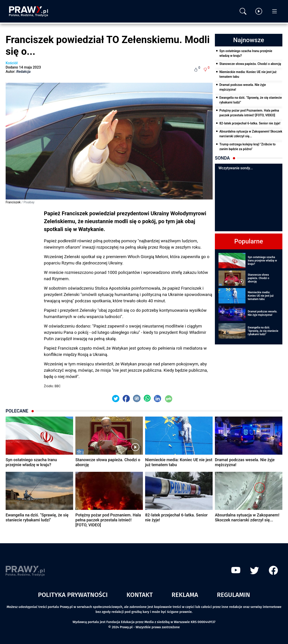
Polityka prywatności (73, 595)
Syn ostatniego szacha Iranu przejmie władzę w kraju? (246, 53)
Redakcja (24, 72)
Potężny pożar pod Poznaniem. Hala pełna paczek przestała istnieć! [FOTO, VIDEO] (249, 113)
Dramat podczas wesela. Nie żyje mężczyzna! (243, 87)
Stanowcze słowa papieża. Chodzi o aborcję (250, 64)
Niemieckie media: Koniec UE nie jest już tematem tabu (248, 74)
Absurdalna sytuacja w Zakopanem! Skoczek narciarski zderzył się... (251, 134)
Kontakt (140, 595)
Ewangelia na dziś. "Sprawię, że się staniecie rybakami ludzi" (251, 100)
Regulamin (233, 595)
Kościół (12, 63)
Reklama (185, 595)
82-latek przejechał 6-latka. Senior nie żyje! (250, 123)
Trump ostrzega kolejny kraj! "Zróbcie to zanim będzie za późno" (247, 147)
